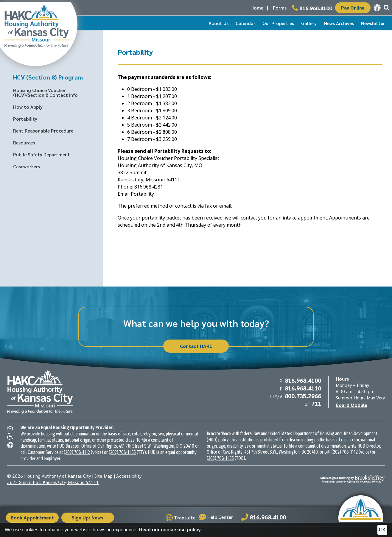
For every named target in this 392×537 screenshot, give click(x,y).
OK (382, 530)
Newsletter (373, 23)
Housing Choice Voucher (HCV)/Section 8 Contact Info (45, 92)
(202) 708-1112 (77, 452)
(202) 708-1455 (122, 452)
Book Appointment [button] (33, 517)
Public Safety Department (42, 154)
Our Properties (278, 23)
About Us (218, 23)
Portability (25, 119)
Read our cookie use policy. (170, 530)
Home (257, 8)
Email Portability (136, 194)
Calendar (245, 23)
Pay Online (353, 8)
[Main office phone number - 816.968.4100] (312, 8)
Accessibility (129, 476)
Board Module (351, 405)
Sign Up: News (89, 517)
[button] (387, 8)
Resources (24, 143)
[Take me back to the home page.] (39, 32)
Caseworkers (27, 166)
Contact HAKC (196, 346)
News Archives (339, 23)
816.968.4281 (149, 187)
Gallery (309, 23)
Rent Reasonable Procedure (43, 131)
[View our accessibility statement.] (377, 8)
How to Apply (28, 107)
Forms (280, 8)
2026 (18, 476)
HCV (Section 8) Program (48, 77)
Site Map (104, 476)
